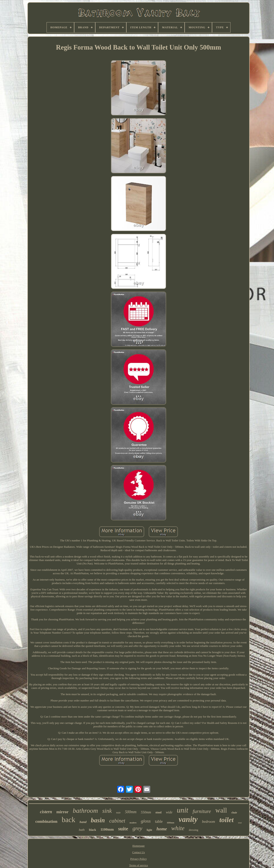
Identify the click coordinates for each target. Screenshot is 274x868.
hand (83, 822)
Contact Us (139, 852)
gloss (146, 821)
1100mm (107, 829)
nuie (118, 813)
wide (169, 812)
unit (183, 810)
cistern (46, 812)
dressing (193, 830)
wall (221, 810)
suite (123, 829)
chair (234, 813)
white (178, 828)
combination (46, 821)
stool (159, 812)
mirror (62, 812)
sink (107, 811)
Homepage (139, 846)
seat (240, 823)
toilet (227, 820)
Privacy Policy (139, 859)
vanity (188, 819)
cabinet (117, 821)
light (149, 830)
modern (133, 823)
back (68, 820)
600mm (171, 823)
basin (98, 820)
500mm (131, 812)
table (159, 821)
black (93, 830)
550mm (146, 812)
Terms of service (139, 865)
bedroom (209, 822)
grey (137, 828)
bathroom (85, 810)
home (162, 829)
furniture (202, 811)
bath (82, 830)
